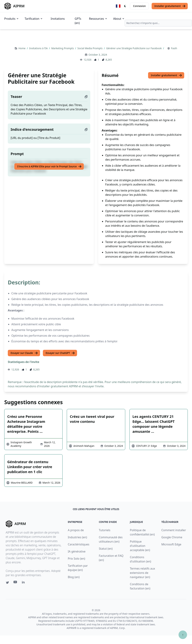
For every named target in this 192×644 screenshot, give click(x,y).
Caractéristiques (79, 544)
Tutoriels (105, 530)
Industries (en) (77, 537)
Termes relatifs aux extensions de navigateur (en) (142, 573)
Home (22, 48)
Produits (12, 19)
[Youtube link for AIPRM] (16, 583)
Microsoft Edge (171, 544)
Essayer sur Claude (24, 353)
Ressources (98, 19)
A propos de (76, 530)
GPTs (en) (78, 21)
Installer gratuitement (170, 6)
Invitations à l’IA (39, 48)
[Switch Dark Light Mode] (125, 6)
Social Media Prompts (90, 48)
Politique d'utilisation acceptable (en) (140, 546)
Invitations (58, 19)
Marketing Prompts (63, 48)
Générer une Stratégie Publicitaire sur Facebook (134, 48)
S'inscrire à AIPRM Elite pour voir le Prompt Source (49, 166)
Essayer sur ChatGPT (60, 353)
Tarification (34, 19)
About (119, 19)
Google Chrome (172, 537)
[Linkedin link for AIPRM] (24, 583)
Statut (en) (106, 549)
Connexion (139, 6)
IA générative (77, 551)
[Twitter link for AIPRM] (7, 583)
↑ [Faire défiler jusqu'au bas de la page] (183, 635)
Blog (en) (74, 577)
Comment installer (174, 530)
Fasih (174, 48)
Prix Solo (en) (77, 559)
